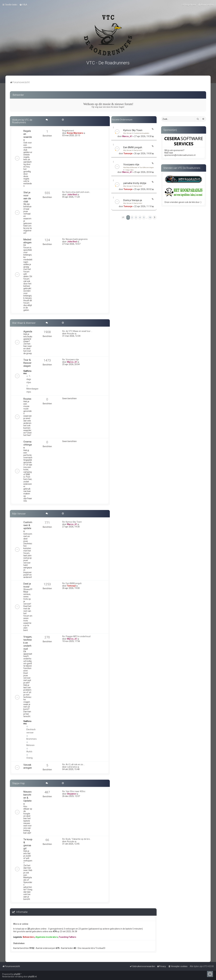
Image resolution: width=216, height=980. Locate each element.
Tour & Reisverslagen (147, 167)
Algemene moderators (47, 937)
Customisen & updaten (142, 133)
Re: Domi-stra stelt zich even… (76, 192)
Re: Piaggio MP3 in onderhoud (76, 636)
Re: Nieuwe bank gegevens (75, 239)
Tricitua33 (100, 948)
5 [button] (144, 217)
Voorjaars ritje (131, 164)
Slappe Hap (18, 783)
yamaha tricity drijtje (135, 183)
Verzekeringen (28, 766)
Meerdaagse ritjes (32, 389)
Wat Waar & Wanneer (130, 167)
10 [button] (150, 217)
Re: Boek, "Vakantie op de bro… (77, 839)
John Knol (72, 194)
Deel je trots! (138, 150)
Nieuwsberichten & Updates (27, 798)
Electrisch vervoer (31, 729)
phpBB (17, 974)
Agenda (28, 331)
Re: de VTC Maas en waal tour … (77, 331)
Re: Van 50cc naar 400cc (74, 791)
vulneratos (72, 767)
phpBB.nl (32, 977)
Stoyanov (72, 794)
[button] (123, 217)
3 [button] (136, 217)
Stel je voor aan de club (27, 197)
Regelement (68, 130)
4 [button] (140, 217)
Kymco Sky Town (133, 130)
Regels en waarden (28, 135)
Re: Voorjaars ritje (71, 359)
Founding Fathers (67, 937)
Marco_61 (127, 136)
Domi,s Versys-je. (133, 200)
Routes (27, 399)
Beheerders (29, 937)
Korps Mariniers (75, 133)
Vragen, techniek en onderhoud (28, 642)
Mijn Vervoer (128, 133)
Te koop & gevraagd (28, 844)
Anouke (71, 333)
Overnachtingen (28, 444)
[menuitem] (23, 5)
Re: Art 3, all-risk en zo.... (74, 764)
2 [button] (132, 217)
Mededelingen (27, 241)
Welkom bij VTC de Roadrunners (22, 121)
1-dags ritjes (129, 170)
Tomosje (128, 153)
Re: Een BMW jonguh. (72, 583)
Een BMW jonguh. (133, 147)
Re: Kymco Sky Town (72, 522)
